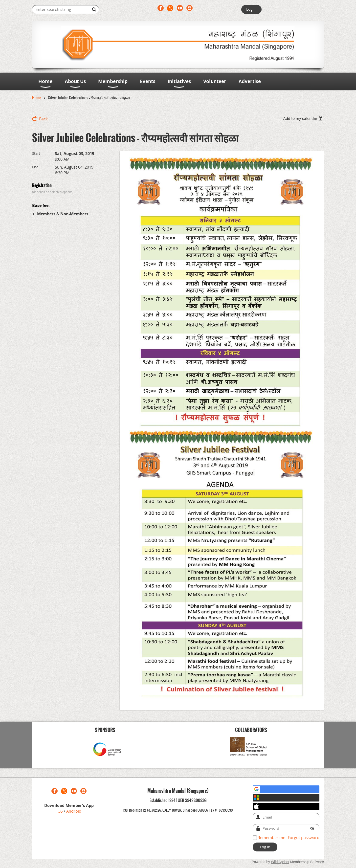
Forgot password (304, 838)
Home (37, 98)
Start (36, 153)
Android (74, 811)
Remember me (271, 838)
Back (43, 119)
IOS (60, 811)
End (35, 167)
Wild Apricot (280, 862)
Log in (251, 9)
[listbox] (303, 119)
